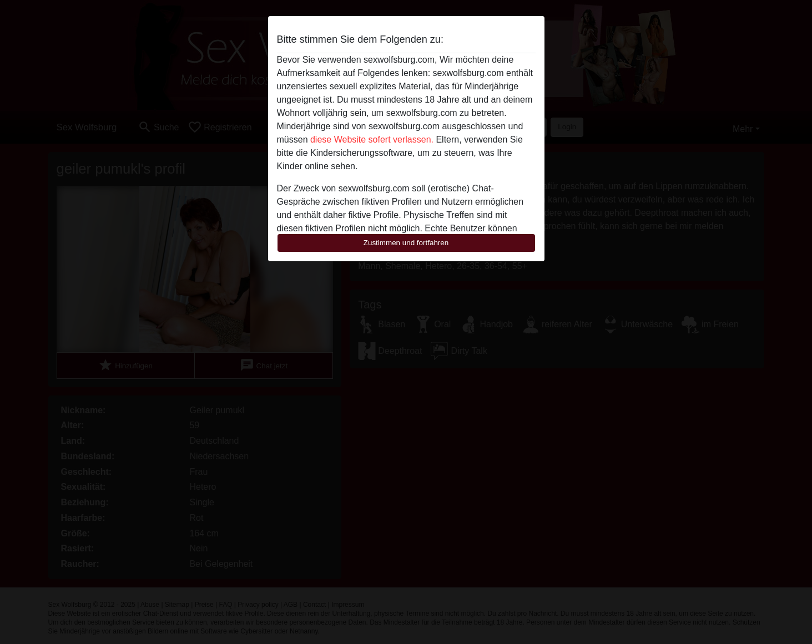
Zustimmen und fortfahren (406, 243)
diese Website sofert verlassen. (372, 140)
